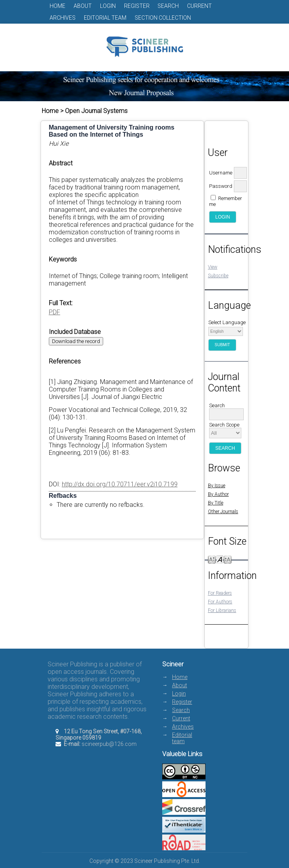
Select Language (227, 322)
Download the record (76, 341)
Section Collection (163, 18)
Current (199, 6)
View (213, 267)
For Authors (220, 602)
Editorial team (105, 18)
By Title (216, 503)
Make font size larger (228, 559)
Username (221, 173)
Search (168, 6)
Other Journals (223, 512)
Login (108, 6)
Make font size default (220, 559)
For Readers (220, 593)
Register (137, 6)
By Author (218, 494)
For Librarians (222, 610)
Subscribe (218, 276)
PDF (55, 312)
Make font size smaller (212, 559)
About (83, 6)
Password (221, 186)
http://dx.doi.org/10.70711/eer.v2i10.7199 (120, 484)
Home (57, 6)
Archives (63, 18)
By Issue (217, 486)
